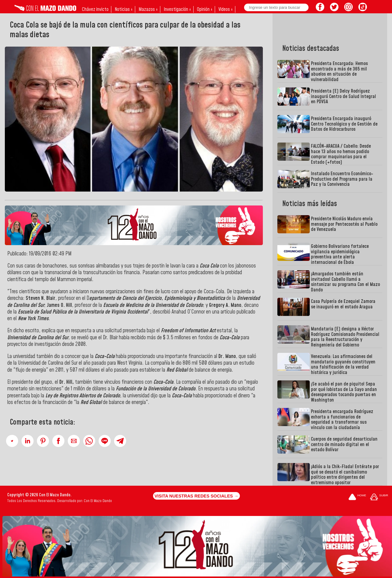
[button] (12, 441)
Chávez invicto (95, 9)
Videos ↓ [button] (225, 9)
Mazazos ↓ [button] (148, 9)
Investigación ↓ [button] (177, 9)
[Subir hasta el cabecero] (379, 497)
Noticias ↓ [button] (124, 9)
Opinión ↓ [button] (205, 9)
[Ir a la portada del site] (357, 497)
